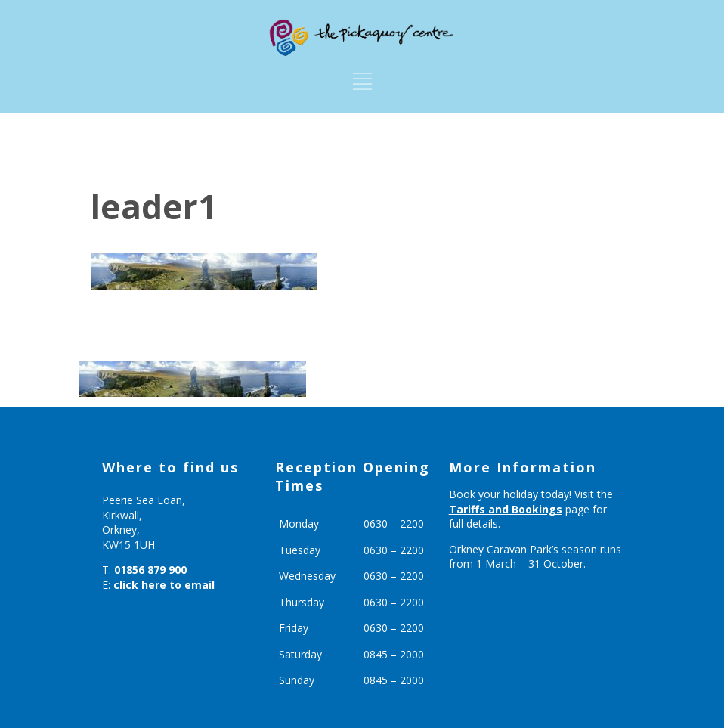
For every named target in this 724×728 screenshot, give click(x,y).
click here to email (164, 585)
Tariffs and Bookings (506, 509)
